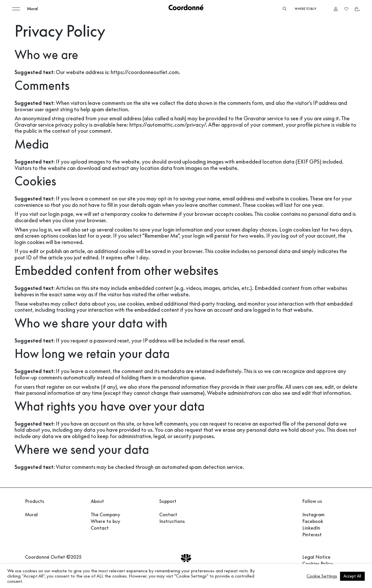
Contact (100, 528)
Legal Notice (316, 557)
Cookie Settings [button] (322, 576)
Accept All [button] (352, 576)
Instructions (172, 521)
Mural (32, 9)
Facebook (313, 521)
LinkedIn (311, 528)
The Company (105, 514)
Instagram (313, 514)
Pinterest (312, 535)
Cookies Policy (318, 564)
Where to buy (306, 9)
